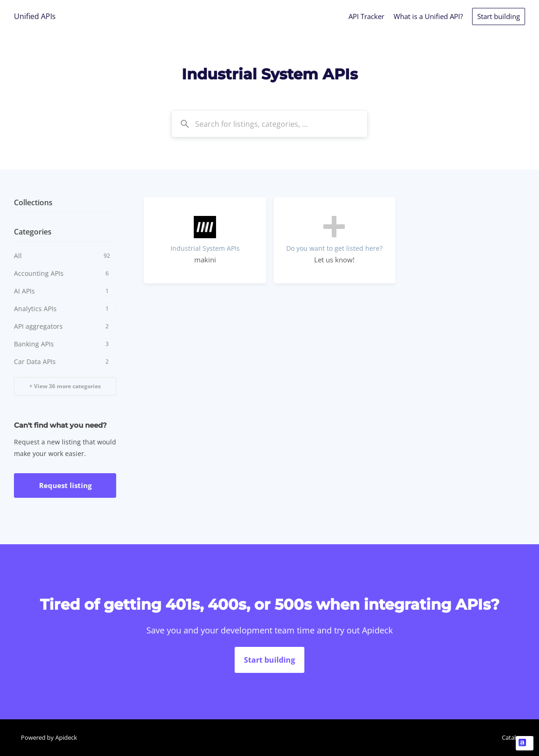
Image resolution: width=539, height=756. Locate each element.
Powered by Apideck (49, 737)
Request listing (65, 485)
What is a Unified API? (428, 16)
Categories (33, 232)
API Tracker (366, 16)
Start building (499, 16)
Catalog (512, 737)
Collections (33, 202)
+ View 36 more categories (65, 386)
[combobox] (269, 124)
